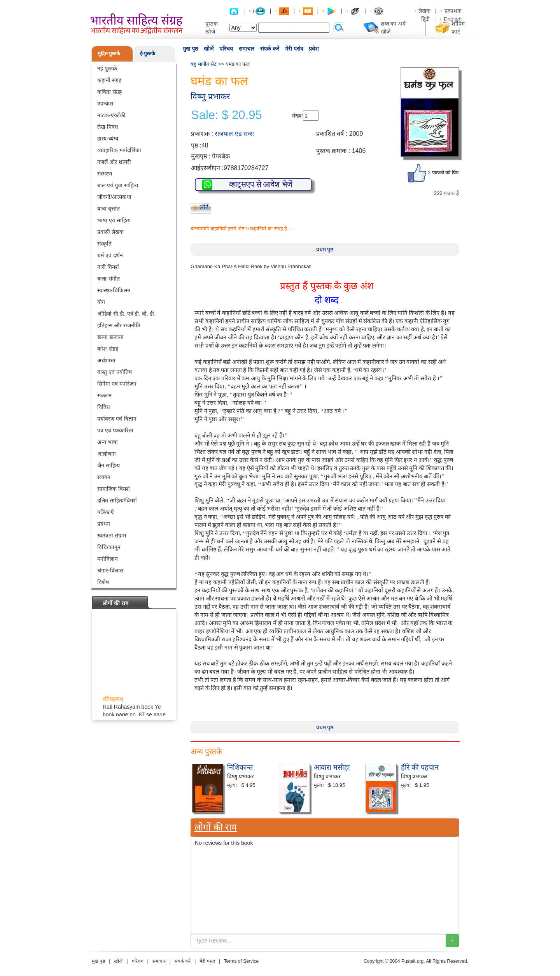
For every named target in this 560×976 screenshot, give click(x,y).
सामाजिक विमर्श (114, 489)
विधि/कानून (109, 547)
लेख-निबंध (108, 127)
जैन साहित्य (108, 465)
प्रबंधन (104, 524)
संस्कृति (104, 244)
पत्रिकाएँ (106, 512)
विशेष (103, 582)
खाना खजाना (110, 337)
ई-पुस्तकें (148, 54)
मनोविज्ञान (108, 559)
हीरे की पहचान (420, 767)
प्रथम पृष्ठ (325, 249)
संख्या (297, 116)
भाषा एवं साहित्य (114, 220)
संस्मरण (105, 174)
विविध (104, 407)
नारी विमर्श (108, 267)
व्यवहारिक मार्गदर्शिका (119, 150)
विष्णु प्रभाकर (210, 96)
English (453, 19)
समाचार (247, 49)
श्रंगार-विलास (110, 571)
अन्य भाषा (108, 442)
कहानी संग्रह (109, 80)
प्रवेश (314, 49)
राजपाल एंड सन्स (234, 134)
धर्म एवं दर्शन (110, 255)
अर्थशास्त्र (106, 360)
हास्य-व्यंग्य (108, 139)
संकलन (104, 395)
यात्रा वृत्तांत (108, 209)
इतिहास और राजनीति (119, 325)
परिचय (226, 49)
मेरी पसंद (294, 49)
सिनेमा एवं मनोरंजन (117, 384)
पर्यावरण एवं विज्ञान (117, 419)
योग (101, 302)
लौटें (204, 207)
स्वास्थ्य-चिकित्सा (114, 290)
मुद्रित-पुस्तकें (109, 54)
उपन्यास (105, 104)
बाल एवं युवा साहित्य (118, 185)
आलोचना (107, 454)
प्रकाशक (453, 11)
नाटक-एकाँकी (111, 115)
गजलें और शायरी (114, 162)
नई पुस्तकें (107, 68)
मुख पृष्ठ (190, 49)
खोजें (209, 49)
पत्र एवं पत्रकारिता (115, 430)
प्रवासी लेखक (110, 232)
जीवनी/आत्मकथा (114, 197)
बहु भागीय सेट (204, 64)
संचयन (104, 477)
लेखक (424, 11)
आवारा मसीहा (332, 767)
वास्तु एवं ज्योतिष (115, 372)
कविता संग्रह (109, 92)
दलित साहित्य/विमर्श (117, 500)
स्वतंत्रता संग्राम (112, 535)
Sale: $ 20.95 (227, 115)
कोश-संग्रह (108, 349)
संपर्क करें (270, 49)
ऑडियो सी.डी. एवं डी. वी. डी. (126, 314)
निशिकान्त (240, 767)
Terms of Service (241, 961)
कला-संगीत (108, 279)
